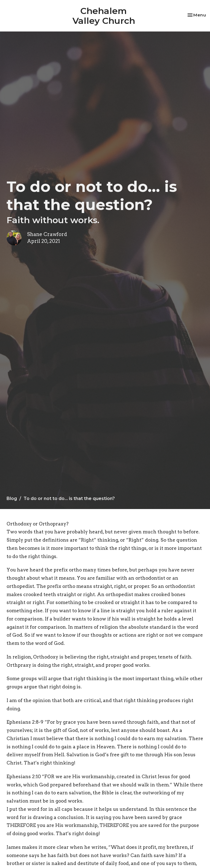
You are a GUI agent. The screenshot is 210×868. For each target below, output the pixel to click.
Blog (12, 498)
